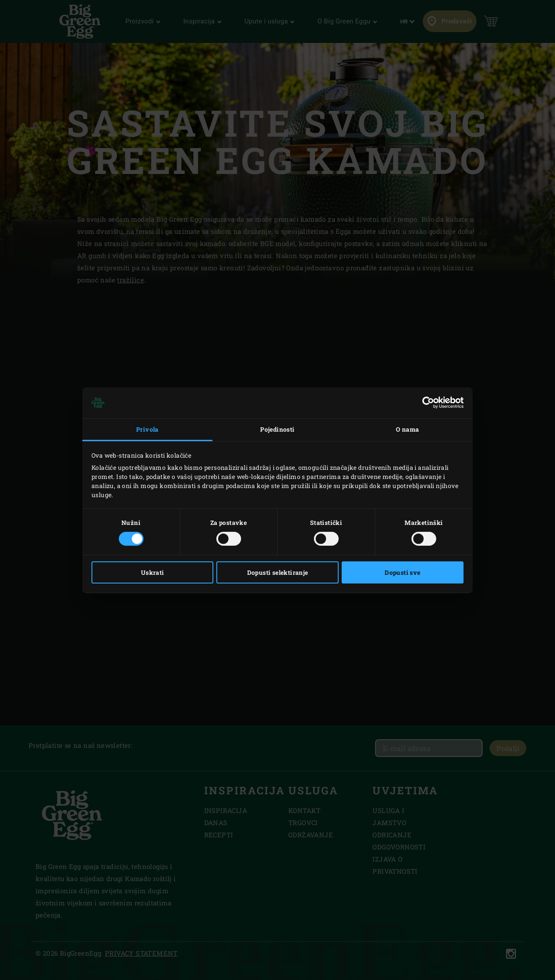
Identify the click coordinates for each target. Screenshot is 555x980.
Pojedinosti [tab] (277, 429)
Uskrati (153, 572)
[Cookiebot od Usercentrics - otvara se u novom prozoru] (426, 403)
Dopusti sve (402, 572)
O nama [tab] (407, 429)
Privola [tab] (147, 429)
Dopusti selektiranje (278, 572)
